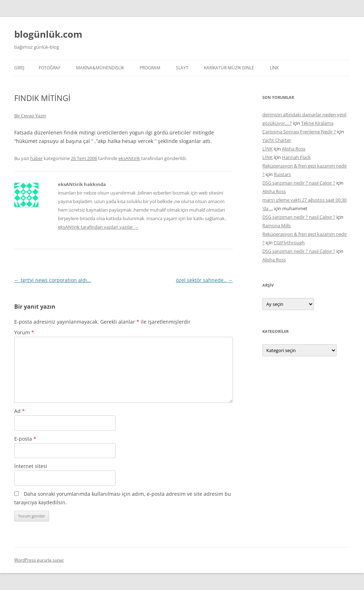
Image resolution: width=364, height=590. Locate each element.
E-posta (25, 439)
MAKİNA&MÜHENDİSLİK (100, 68)
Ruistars (282, 174)
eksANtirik (129, 158)
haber (36, 158)
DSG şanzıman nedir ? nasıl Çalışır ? (299, 183)
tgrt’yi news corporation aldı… (53, 280)
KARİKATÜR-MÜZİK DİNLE (229, 68)
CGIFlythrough (289, 243)
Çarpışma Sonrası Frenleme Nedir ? (299, 132)
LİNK (274, 68)
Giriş (19, 68)
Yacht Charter (277, 140)
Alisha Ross (294, 149)
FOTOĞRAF (50, 68)
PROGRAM (150, 68)
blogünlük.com (48, 34)
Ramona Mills (277, 225)
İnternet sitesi (31, 466)
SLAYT (182, 68)
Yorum (24, 332)
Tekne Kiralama (317, 123)
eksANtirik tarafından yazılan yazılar (98, 227)
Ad (20, 411)
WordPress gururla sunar (39, 560)
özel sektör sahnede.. (204, 280)
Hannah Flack (296, 157)
